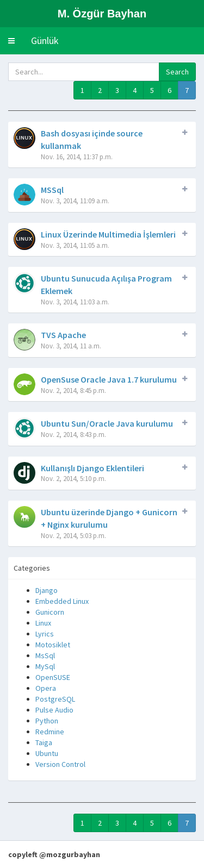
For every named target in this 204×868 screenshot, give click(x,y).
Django (47, 590)
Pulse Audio (54, 710)
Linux (43, 623)
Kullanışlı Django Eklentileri (92, 468)
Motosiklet (53, 645)
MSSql (52, 190)
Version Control (60, 764)
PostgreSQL (55, 699)
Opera (46, 688)
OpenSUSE (53, 677)
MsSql (45, 655)
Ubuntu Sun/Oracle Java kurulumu (107, 423)
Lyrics (45, 634)
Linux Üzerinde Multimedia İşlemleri (108, 234)
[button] (11, 41)
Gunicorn (50, 612)
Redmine (50, 732)
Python (47, 721)
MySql (45, 666)
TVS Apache (63, 335)
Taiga (44, 742)
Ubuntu (47, 753)
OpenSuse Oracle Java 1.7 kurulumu (109, 379)
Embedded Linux (62, 601)
